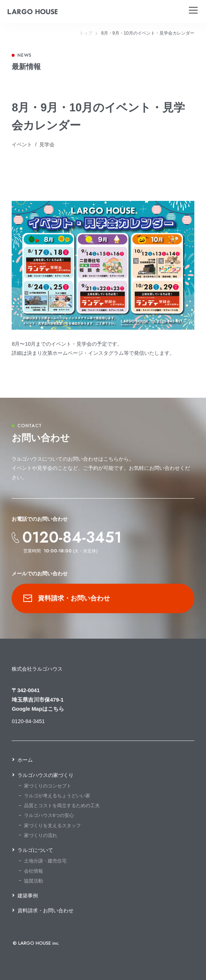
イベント (22, 144)
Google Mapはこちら (38, 709)
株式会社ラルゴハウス (37, 669)
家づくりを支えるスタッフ (52, 826)
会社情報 (33, 871)
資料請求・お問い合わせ (67, 598)
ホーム (25, 760)
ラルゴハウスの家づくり (45, 775)
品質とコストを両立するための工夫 (62, 806)
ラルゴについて (35, 850)
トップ (86, 33)
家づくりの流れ (41, 836)
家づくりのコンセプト (48, 786)
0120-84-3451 (72, 537)
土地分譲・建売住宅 (45, 861)
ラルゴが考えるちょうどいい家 (57, 796)
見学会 (47, 144)
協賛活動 (33, 881)
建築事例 (28, 896)
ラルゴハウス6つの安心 (49, 816)
